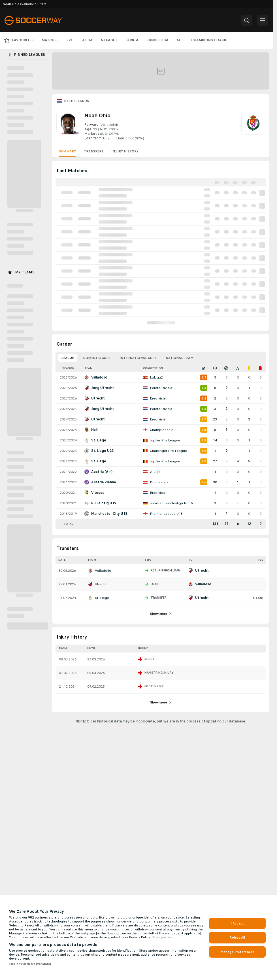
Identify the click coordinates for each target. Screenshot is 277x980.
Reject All (237, 938)
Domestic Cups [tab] (97, 358)
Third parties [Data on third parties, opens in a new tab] (162, 937)
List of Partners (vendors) (30, 964)
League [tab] (68, 358)
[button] (247, 20)
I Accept (237, 923)
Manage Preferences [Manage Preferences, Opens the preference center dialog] (237, 952)
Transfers (94, 151)
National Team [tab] (180, 358)
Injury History (125, 151)
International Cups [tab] (138, 358)
